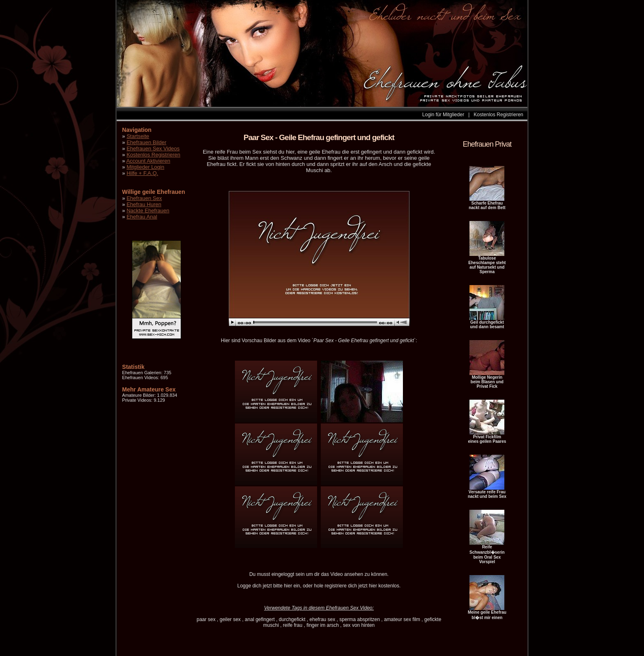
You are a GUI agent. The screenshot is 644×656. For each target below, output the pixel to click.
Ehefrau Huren (144, 204)
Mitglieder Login (145, 167)
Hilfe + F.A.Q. (142, 173)
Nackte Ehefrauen (148, 211)
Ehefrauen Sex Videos (153, 148)
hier (288, 586)
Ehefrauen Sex (144, 198)
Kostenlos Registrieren (498, 115)
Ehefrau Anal (142, 217)
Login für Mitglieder (443, 115)
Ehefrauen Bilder (146, 142)
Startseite (138, 136)
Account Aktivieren (148, 161)
